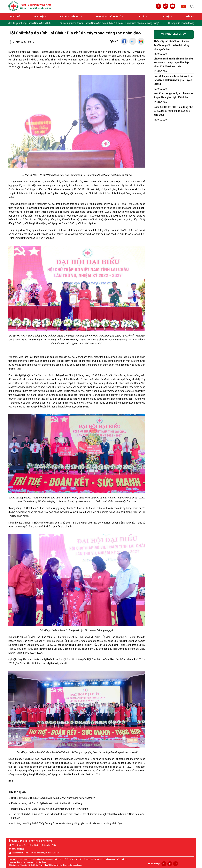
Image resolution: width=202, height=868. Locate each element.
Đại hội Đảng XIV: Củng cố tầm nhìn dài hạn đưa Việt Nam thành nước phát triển (53, 798)
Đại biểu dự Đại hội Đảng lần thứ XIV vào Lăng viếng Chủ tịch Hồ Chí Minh (50, 809)
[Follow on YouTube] (173, 6)
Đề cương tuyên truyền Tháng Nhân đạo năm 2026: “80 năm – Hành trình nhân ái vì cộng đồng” (119, 23)
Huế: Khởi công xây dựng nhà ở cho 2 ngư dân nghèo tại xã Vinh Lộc (173, 95)
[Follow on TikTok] (166, 6)
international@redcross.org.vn (47, 853)
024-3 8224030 (18, 849)
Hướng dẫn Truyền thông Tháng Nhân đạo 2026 (36, 23)
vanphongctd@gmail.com (22, 853)
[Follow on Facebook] (158, 6)
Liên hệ (190, 17)
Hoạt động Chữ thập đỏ (110, 16)
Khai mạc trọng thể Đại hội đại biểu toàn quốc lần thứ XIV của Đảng (47, 803)
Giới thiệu (40, 16)
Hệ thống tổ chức (71, 16)
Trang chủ (14, 17)
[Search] (192, 6)
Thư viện (167, 16)
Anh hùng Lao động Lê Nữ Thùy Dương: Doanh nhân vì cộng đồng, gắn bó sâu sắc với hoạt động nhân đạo (66, 823)
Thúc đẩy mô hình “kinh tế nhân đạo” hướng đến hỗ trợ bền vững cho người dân (171, 45)
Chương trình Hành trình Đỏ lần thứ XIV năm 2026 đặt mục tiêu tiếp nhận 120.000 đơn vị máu (173, 63)
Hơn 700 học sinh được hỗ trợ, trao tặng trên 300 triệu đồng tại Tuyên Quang (173, 80)
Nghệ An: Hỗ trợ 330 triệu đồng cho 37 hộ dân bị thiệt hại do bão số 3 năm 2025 (173, 111)
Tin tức (142, 16)
